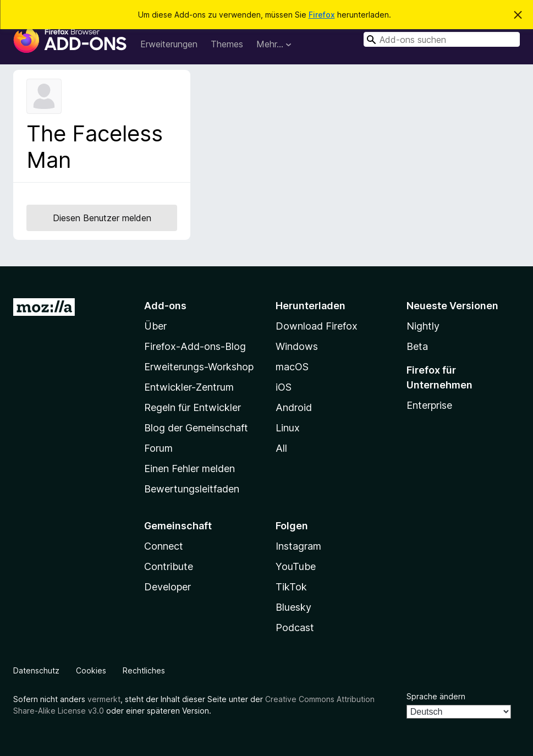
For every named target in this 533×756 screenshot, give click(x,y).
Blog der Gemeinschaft (196, 428)
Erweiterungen (169, 44)
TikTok (291, 587)
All (281, 448)
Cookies (91, 670)
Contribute (169, 566)
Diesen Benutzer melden (102, 218)
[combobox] (442, 39)
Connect (164, 546)
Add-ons (165, 306)
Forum (158, 448)
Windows (297, 346)
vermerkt (104, 699)
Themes (227, 44)
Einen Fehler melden (189, 469)
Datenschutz (36, 670)
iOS (284, 387)
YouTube (296, 566)
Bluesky (293, 607)
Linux (288, 428)
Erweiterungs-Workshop (199, 367)
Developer (167, 587)
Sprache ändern (436, 696)
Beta (417, 346)
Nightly (423, 326)
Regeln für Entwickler (193, 407)
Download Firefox (317, 326)
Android (294, 407)
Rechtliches (144, 670)
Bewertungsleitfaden (192, 489)
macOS (292, 367)
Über (155, 326)
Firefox (322, 15)
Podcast (295, 628)
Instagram (298, 546)
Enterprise (429, 405)
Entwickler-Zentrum (189, 387)
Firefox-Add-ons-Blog (195, 346)
